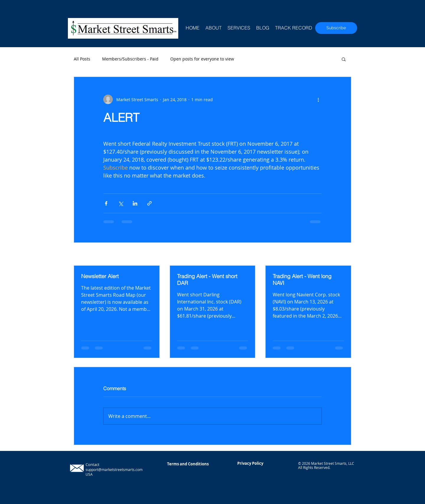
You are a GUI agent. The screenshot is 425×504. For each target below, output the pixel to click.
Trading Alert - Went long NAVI (302, 280)
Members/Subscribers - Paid (130, 59)
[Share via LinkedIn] (135, 203)
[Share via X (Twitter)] (121, 203)
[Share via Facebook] (106, 203)
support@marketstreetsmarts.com (114, 469)
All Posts (82, 59)
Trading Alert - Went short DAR (207, 280)
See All (345, 255)
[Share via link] (149, 203)
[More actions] (318, 99)
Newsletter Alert (100, 276)
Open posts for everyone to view (202, 59)
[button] (344, 59)
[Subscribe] (336, 28)
